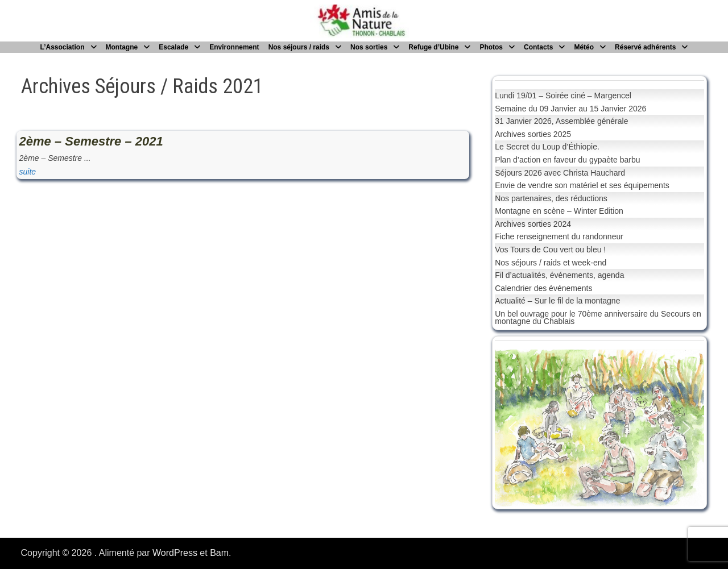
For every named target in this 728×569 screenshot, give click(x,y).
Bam (219, 553)
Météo (584, 47)
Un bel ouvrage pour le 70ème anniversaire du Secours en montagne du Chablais (598, 317)
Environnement (234, 47)
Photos (491, 47)
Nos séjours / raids (299, 47)
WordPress (175, 553)
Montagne (122, 47)
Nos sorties (369, 47)
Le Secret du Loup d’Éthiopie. (547, 147)
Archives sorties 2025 (533, 134)
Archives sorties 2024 (533, 224)
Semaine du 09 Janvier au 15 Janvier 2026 (570, 109)
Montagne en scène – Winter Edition (559, 211)
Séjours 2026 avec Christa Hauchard (560, 173)
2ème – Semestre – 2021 (91, 141)
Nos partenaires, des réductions (551, 198)
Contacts (538, 47)
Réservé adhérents (645, 47)
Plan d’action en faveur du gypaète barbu (567, 160)
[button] (512, 428)
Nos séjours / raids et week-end (551, 263)
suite (28, 172)
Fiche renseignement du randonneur (559, 236)
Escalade (173, 47)
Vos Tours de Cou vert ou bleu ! (550, 250)
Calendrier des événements (543, 288)
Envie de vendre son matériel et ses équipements (582, 185)
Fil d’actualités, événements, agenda (559, 275)
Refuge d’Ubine (433, 47)
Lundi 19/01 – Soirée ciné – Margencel (563, 95)
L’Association (63, 47)
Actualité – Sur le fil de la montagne (557, 301)
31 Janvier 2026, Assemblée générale (561, 121)
